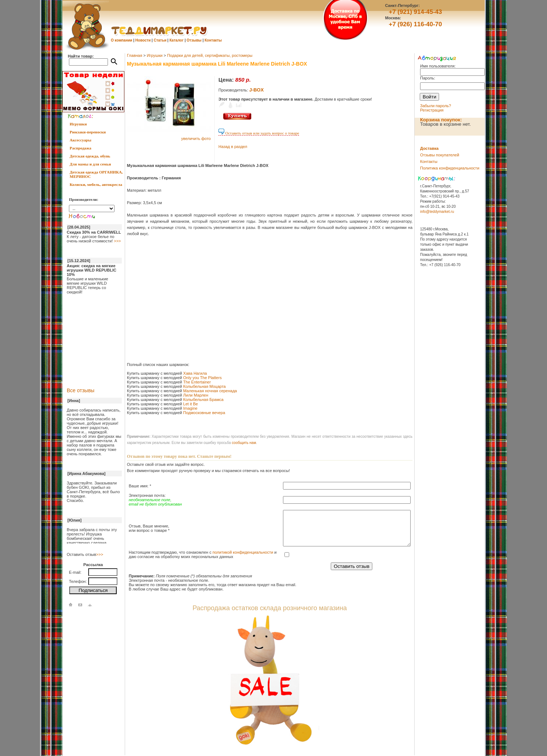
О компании (122, 40)
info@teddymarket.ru (437, 212)
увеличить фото (196, 139)
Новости (143, 40)
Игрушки (78, 124)
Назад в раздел (233, 147)
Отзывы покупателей (440, 155)
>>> (117, 241)
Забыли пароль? (436, 106)
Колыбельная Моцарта (205, 386)
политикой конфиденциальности (243, 552)
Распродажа (80, 148)
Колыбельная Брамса (203, 400)
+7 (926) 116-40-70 (415, 24)
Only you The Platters (202, 378)
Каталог (177, 40)
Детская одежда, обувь (90, 156)
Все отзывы (81, 390)
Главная (135, 55)
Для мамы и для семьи (90, 164)
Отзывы (194, 40)
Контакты (213, 40)
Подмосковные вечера (204, 413)
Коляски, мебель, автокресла (96, 184)
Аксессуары (80, 140)
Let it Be (190, 404)
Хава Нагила (195, 373)
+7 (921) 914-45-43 (415, 12)
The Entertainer (197, 382)
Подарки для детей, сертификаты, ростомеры (210, 55)
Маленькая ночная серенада (210, 391)
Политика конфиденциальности (450, 168)
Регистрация (432, 110)
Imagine (190, 408)
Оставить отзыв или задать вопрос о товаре (259, 133)
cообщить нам (244, 443)
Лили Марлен (196, 395)
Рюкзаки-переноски (88, 132)
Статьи (160, 40)
